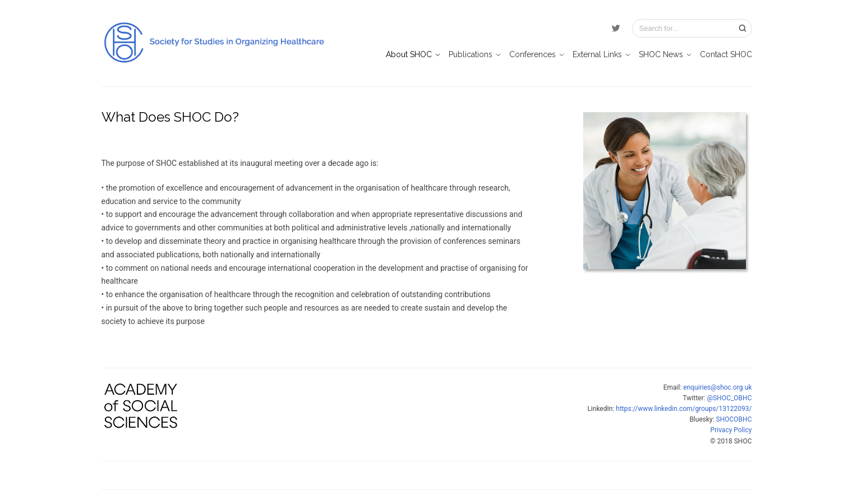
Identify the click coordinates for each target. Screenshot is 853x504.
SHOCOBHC (734, 419)
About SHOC (409, 54)
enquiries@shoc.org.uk (717, 387)
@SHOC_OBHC (729, 398)
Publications (471, 54)
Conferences (532, 54)
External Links (597, 54)
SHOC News (661, 54)
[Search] (743, 28)
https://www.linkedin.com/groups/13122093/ (684, 409)
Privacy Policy (731, 430)
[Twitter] (616, 29)
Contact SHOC (726, 54)
